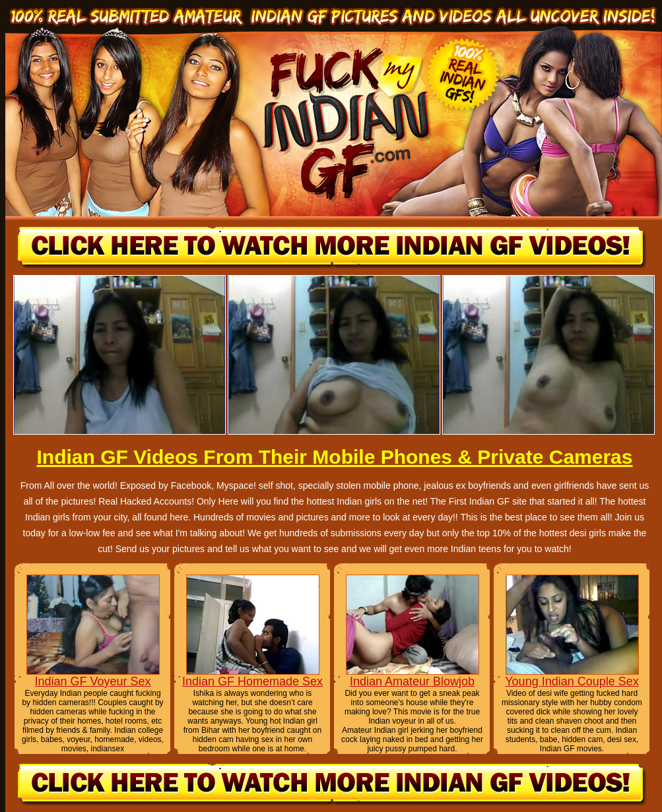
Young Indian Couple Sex (572, 681)
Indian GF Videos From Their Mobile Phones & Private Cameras (334, 457)
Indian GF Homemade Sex (252, 681)
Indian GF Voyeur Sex (92, 681)
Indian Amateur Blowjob (412, 681)
